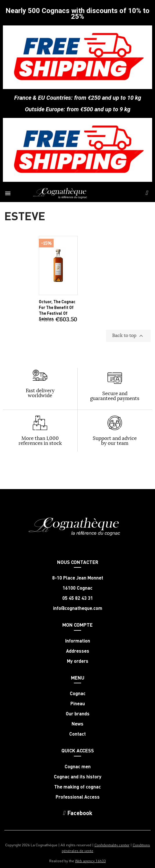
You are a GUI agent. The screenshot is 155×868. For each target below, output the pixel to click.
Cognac (78, 693)
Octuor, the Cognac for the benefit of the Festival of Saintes (57, 310)
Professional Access (78, 797)
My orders (78, 661)
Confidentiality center (112, 845)
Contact (77, 734)
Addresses (78, 651)
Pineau (78, 704)
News (77, 724)
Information (78, 641)
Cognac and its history (78, 777)
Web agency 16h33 (90, 861)
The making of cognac (77, 787)
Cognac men (78, 767)
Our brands (78, 714)
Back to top (128, 336)
